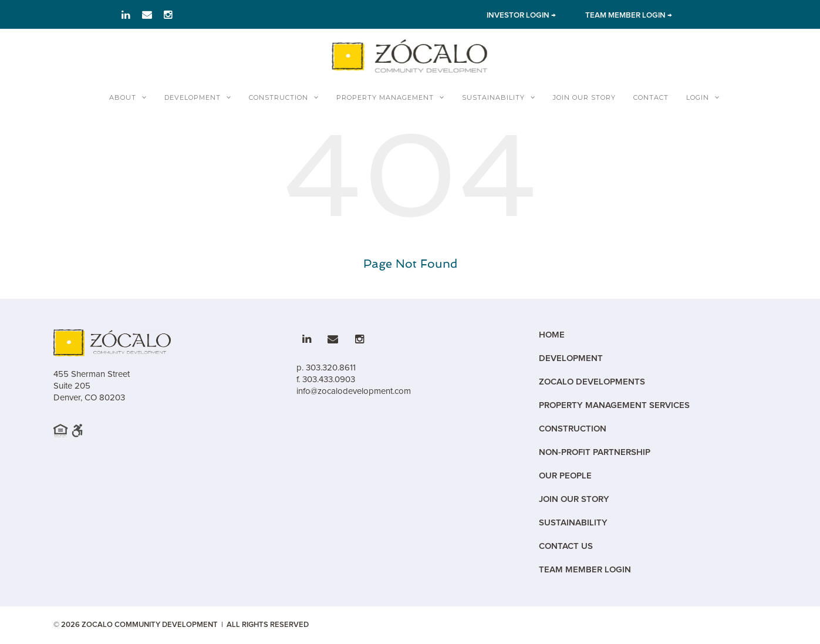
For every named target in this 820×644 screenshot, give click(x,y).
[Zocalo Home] (410, 56)
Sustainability (493, 97)
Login (698, 97)
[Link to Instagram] (168, 15)
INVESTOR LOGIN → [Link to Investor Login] (521, 15)
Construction (279, 97)
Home (552, 335)
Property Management (385, 97)
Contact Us (566, 546)
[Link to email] (147, 15)
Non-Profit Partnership (595, 452)
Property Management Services (614, 405)
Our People (565, 476)
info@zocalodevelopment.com (354, 391)
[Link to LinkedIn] (126, 15)
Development (193, 97)
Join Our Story (584, 97)
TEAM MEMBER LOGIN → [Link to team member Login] (629, 15)
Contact (651, 97)
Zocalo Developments (592, 382)
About (123, 97)
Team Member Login (585, 570)
